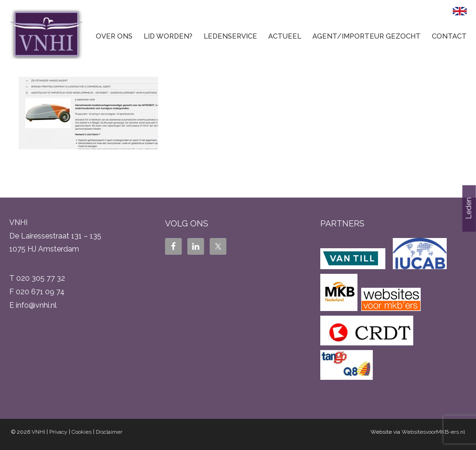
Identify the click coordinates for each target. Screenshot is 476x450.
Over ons (114, 36)
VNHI (38, 432)
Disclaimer (109, 432)
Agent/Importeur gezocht (367, 36)
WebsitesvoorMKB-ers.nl (433, 432)
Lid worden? (168, 36)
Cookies (82, 432)
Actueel (285, 36)
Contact (449, 36)
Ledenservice (230, 36)
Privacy (58, 432)
